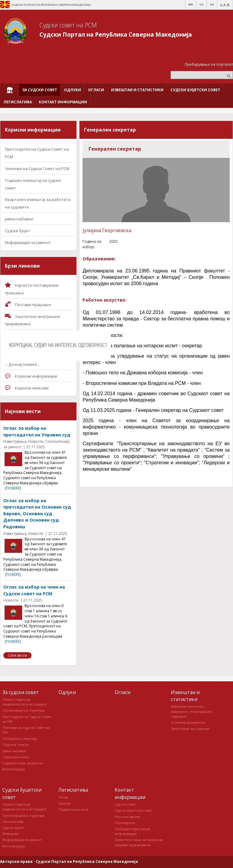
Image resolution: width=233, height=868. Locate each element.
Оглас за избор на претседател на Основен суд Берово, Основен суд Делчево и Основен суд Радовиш (37, 514)
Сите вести (17, 655)
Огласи (123, 692)
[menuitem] (9, 90)
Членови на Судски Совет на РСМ (37, 169)
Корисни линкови (32, 388)
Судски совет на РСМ (68, 25)
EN (212, 4)
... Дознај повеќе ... (23, 364)
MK (191, 4)
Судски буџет (18, 231)
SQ (201, 4)
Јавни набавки (19, 219)
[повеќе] (13, 488)
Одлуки (67, 692)
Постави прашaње (33, 305)
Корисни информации (36, 376)
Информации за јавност (28, 242)
